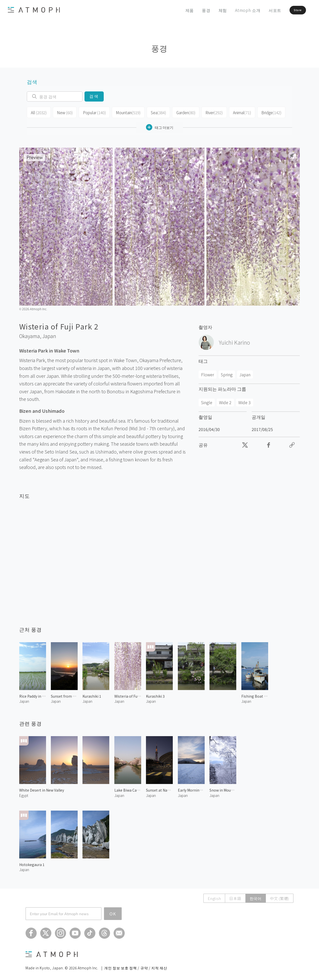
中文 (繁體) (280, 897)
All (38, 112)
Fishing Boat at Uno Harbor (255, 695)
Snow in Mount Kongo (223, 789)
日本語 (235, 897)
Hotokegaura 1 (32, 863)
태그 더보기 (160, 126)
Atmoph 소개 (236, 10)
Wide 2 (225, 401)
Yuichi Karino (234, 341)
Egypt (24, 794)
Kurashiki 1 (92, 695)
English (214, 897)
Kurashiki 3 (155, 695)
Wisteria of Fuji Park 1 (128, 695)
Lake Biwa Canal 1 (128, 789)
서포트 (263, 10)
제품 (178, 10)
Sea (154, 112)
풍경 (194, 10)
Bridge (266, 112)
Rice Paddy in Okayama (33, 695)
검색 (94, 96)
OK (113, 912)
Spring (227, 373)
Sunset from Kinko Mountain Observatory (64, 695)
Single (207, 401)
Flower (208, 373)
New (63, 112)
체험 (211, 10)
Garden (182, 112)
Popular (92, 112)
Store (290, 10)
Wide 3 (244, 401)
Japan (49, 335)
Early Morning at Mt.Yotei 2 (191, 789)
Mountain (125, 112)
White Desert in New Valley (42, 789)
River (210, 112)
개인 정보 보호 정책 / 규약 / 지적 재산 (136, 966)
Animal (237, 112)
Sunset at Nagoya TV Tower (159, 789)
